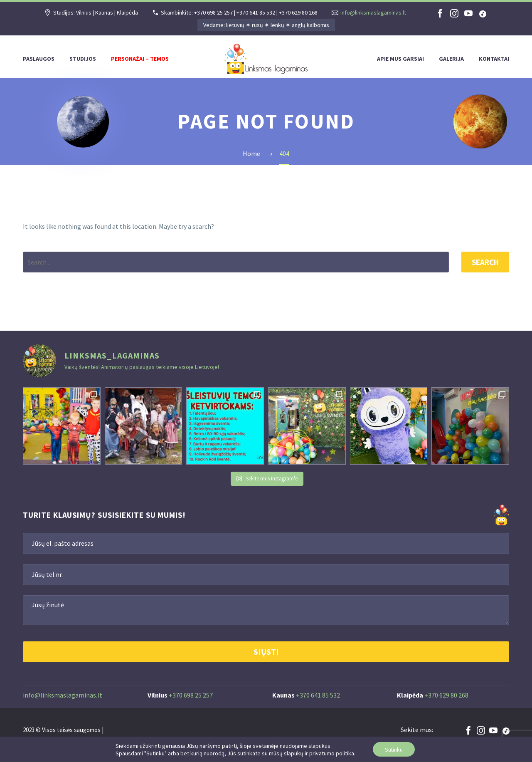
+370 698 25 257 (191, 695)
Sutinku (394, 749)
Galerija (451, 59)
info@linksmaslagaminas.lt (373, 12)
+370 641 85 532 (318, 695)
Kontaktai (494, 59)
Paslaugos (39, 59)
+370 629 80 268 (446, 695)
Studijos (83, 59)
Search (485, 262)
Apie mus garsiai (400, 59)
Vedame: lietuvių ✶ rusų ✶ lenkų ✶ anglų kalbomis (266, 25)
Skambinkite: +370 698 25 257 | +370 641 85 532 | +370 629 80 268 (239, 12)
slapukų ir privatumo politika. (319, 753)
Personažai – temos (140, 59)
